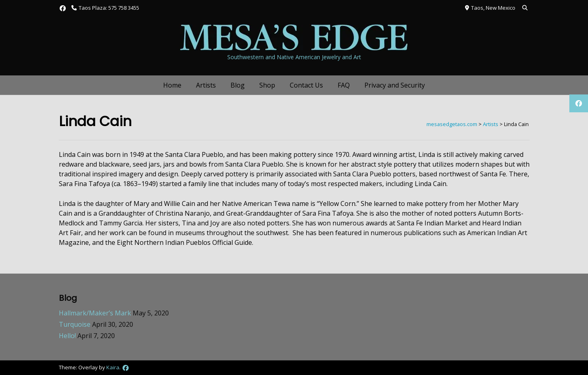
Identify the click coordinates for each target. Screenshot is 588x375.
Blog (238, 85)
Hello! (67, 336)
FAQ (344, 85)
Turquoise (75, 324)
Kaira (113, 367)
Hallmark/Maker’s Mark (95, 313)
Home (172, 85)
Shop (267, 85)
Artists (206, 85)
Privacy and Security (395, 85)
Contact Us (306, 85)
